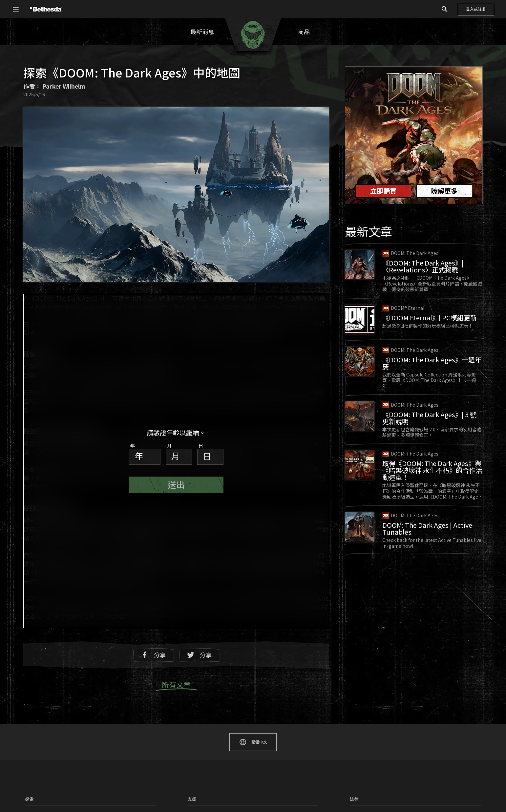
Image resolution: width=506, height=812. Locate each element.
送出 (176, 484)
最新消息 (202, 32)
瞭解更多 (444, 191)
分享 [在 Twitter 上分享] (199, 655)
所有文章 (176, 685)
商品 (304, 32)
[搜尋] (445, 9)
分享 (153, 655)
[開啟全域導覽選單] (16, 9)
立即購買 (383, 191)
